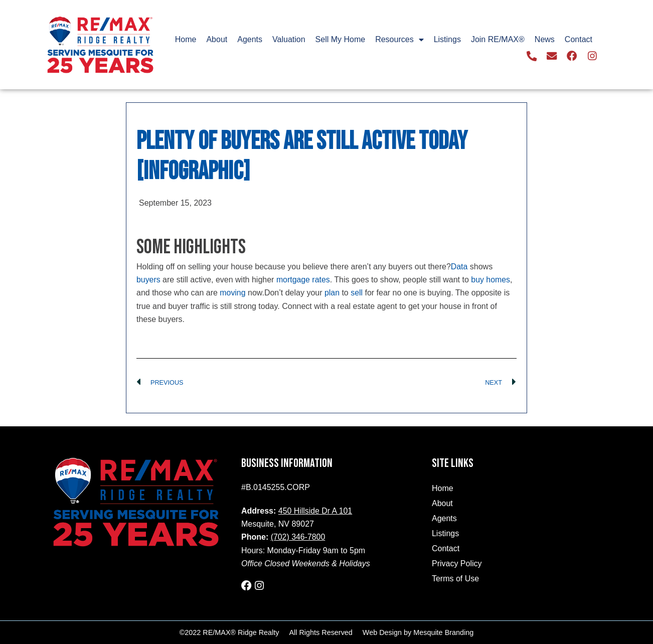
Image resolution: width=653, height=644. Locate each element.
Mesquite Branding (443, 632)
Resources (399, 40)
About (217, 39)
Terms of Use (455, 579)
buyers (148, 280)
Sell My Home (341, 39)
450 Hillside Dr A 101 (316, 511)
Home (186, 39)
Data (459, 267)
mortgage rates (303, 280)
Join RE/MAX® (498, 39)
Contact (579, 39)
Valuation (289, 39)
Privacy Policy (457, 563)
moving (233, 293)
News (545, 39)
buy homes (492, 280)
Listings (447, 39)
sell (357, 293)
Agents (250, 39)
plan (332, 293)
